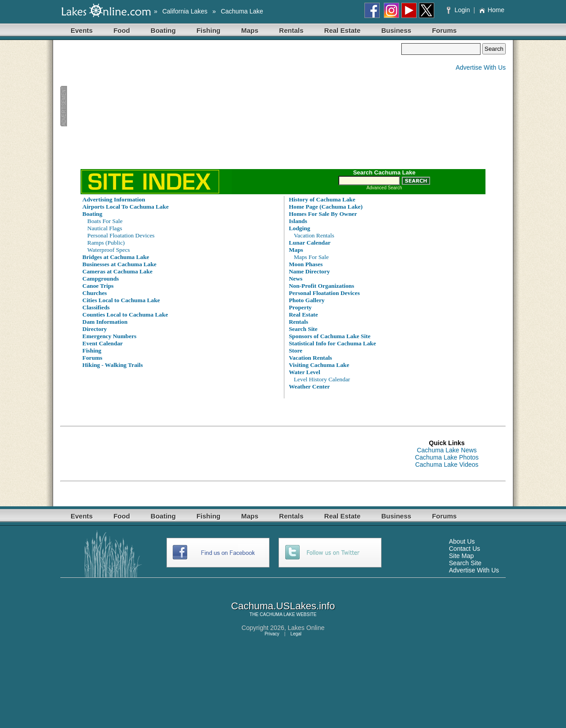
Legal (296, 634)
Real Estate (343, 30)
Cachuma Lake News (447, 450)
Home (492, 10)
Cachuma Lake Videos (447, 464)
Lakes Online (306, 628)
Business (396, 30)
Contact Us (465, 549)
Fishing (209, 30)
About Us (462, 541)
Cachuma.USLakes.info (283, 606)
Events (82, 30)
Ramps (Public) (106, 243)
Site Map (461, 556)
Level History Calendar (322, 379)
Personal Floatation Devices (121, 235)
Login (459, 10)
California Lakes (185, 11)
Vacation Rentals (314, 235)
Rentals (291, 30)
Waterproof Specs (109, 250)
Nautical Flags (105, 228)
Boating (163, 30)
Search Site (465, 563)
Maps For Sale (311, 257)
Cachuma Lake (242, 11)
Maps (250, 30)
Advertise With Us (481, 67)
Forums (444, 30)
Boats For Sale (105, 221)
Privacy (272, 634)
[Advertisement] (231, 106)
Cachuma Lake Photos (447, 457)
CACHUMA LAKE (277, 614)
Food (122, 30)
